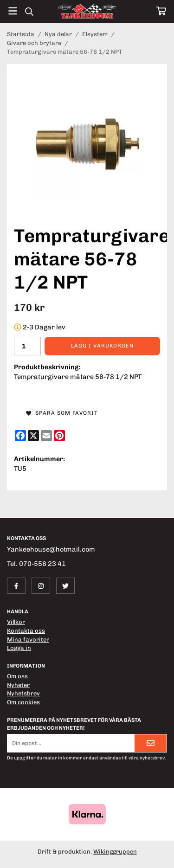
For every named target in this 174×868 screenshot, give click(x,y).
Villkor (16, 622)
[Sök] (29, 12)
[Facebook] (20, 436)
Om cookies (23, 702)
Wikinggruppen (115, 852)
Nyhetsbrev (23, 693)
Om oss (17, 676)
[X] (33, 436)
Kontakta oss (26, 631)
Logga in (19, 648)
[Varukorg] (161, 11)
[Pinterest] (59, 436)
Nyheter (18, 685)
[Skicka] (151, 743)
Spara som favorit (62, 413)
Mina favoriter (28, 640)
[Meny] (13, 11)
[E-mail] (46, 436)
